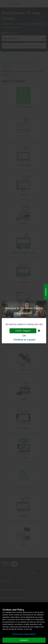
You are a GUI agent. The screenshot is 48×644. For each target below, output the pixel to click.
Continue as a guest (24, 340)
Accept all (24, 640)
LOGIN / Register (23, 331)
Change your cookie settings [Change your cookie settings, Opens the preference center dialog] (24, 634)
